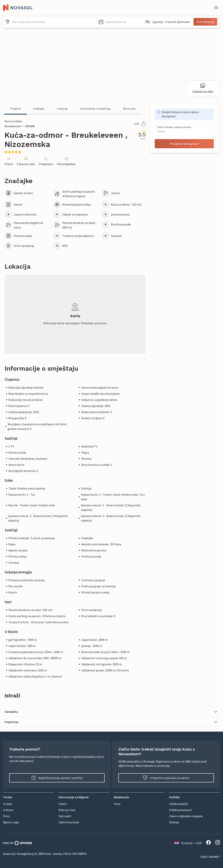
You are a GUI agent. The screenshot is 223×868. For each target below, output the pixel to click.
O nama (7, 804)
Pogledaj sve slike (203, 88)
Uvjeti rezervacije (69, 822)
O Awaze (8, 810)
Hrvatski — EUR (188, 843)
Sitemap (174, 822)
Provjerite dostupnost (184, 144)
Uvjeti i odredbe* (210, 857)
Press (7, 816)
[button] (120, 22)
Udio (140, 124)
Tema (117, 804)
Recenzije (129, 109)
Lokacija (62, 109)
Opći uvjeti (65, 816)
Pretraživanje (205, 22)
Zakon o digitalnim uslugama (186, 816)
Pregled (15, 109)
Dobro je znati (67, 810)
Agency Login (11, 822)
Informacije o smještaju (95, 109)
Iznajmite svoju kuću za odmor (166, 778)
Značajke (39, 109)
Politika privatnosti (180, 810)
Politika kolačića (179, 804)
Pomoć (63, 804)
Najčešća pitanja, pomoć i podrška (57, 778)
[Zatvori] (216, 8)
